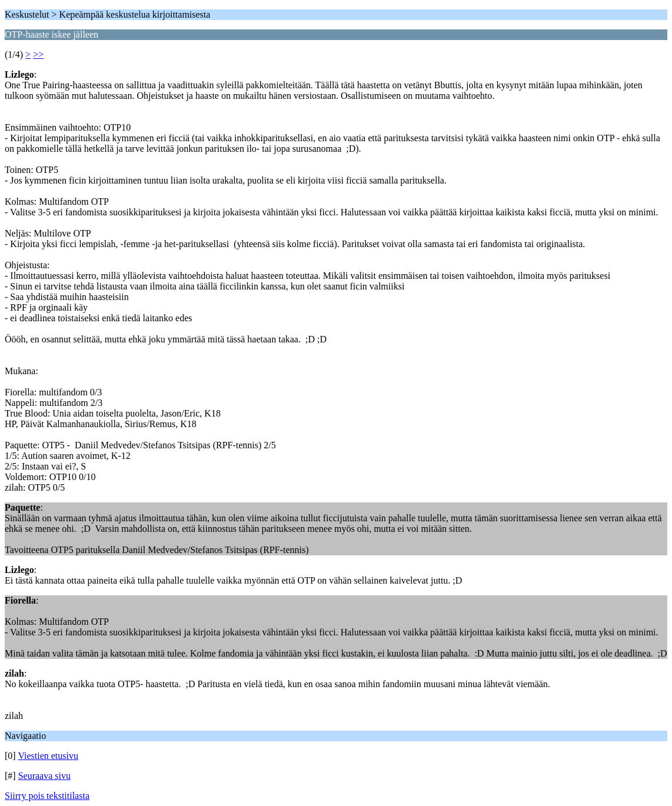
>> (38, 54)
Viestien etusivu (48, 756)
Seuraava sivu (44, 776)
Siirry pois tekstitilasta (47, 796)
